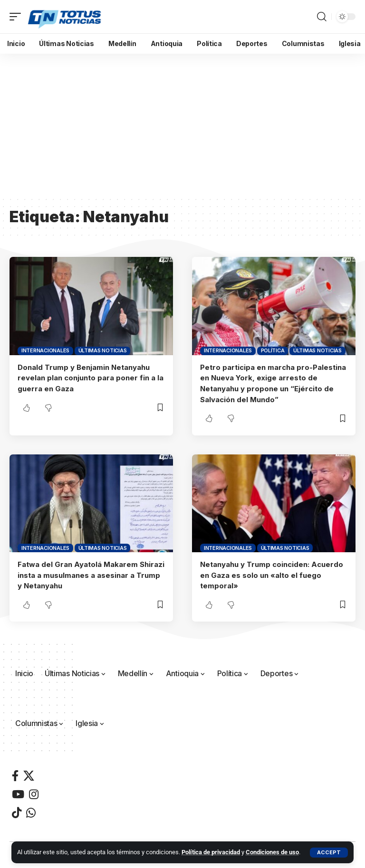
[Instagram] (34, 791)
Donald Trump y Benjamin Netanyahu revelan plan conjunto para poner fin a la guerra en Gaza (91, 378)
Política (273, 350)
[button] (329, 853)
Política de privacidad (211, 852)
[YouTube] (18, 791)
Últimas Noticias (103, 350)
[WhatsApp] (31, 810)
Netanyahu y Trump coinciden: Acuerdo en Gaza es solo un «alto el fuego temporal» (272, 573)
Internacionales (45, 350)
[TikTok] (17, 810)
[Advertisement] (182, 125)
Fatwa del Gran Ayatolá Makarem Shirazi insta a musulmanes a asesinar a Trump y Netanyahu (91, 573)
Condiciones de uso (272, 852)
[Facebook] (15, 773)
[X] (29, 773)
